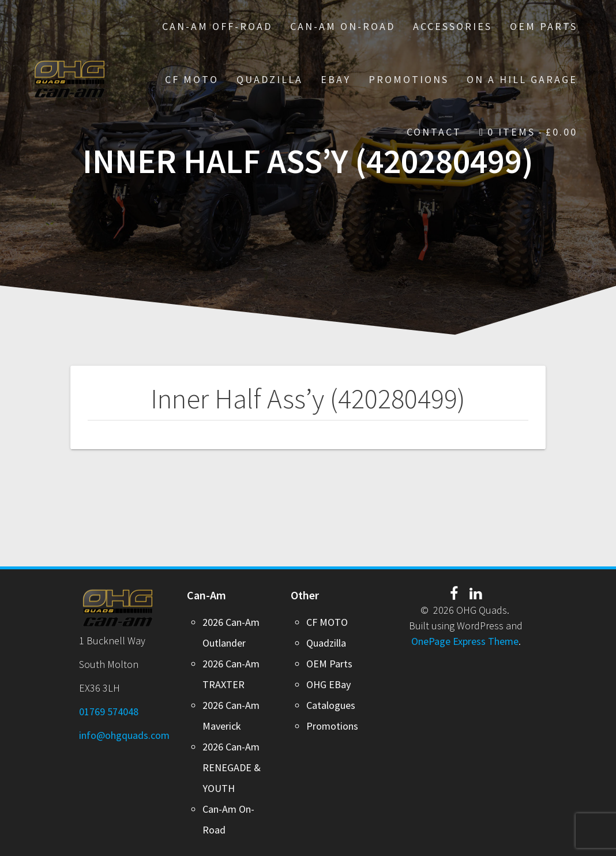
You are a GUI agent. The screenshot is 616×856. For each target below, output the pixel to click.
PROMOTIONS (409, 79)
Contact (434, 132)
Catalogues (331, 705)
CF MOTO (192, 79)
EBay (336, 79)
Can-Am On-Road (343, 26)
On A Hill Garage (522, 79)
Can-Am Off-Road (217, 26)
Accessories (452, 26)
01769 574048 (109, 712)
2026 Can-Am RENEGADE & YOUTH (232, 767)
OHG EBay (328, 684)
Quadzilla (270, 79)
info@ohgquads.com (124, 735)
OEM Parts (544, 26)
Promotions (332, 726)
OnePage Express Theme (465, 641)
